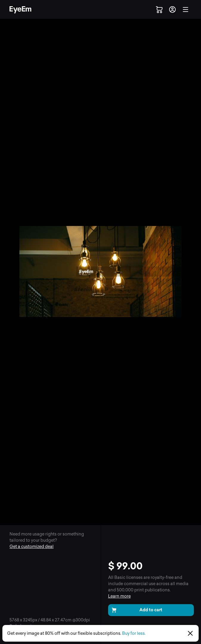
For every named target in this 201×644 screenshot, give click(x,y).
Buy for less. (134, 633)
